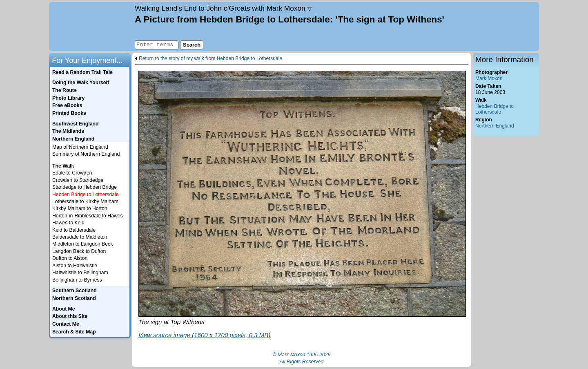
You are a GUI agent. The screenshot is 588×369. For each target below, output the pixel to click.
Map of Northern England (80, 147)
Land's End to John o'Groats (223, 8)
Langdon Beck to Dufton (79, 251)
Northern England (495, 126)
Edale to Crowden (72, 173)
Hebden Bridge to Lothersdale (494, 109)
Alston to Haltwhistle (75, 266)
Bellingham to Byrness (77, 280)
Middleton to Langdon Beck (82, 244)
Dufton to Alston (70, 258)
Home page (91, 27)
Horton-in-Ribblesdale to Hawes (88, 216)
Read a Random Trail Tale (82, 72)
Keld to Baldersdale (74, 230)
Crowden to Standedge (78, 180)
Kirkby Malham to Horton (80, 208)
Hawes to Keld (68, 223)
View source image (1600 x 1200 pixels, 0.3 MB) (205, 335)
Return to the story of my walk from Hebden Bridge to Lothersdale (210, 59)
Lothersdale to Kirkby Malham (85, 201)
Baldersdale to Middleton (80, 237)
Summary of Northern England (86, 154)
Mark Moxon (489, 78)
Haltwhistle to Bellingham (80, 273)
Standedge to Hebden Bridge (85, 187)
